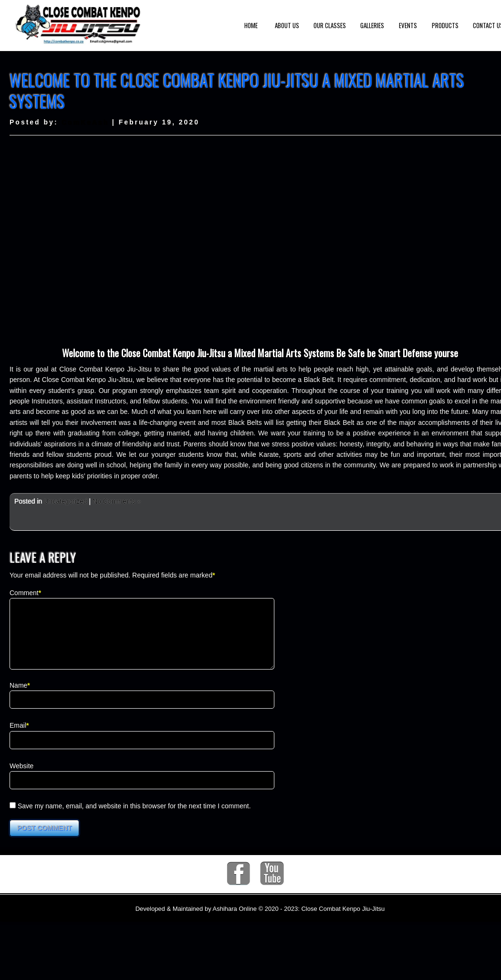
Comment (24, 593)
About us (287, 25)
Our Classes (330, 25)
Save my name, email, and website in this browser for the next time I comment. (134, 817)
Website (21, 777)
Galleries (372, 25)
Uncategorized (65, 501)
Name (18, 697)
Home (251, 25)
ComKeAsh (85, 122)
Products (445, 25)
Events (408, 25)
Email (18, 737)
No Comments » (117, 501)
